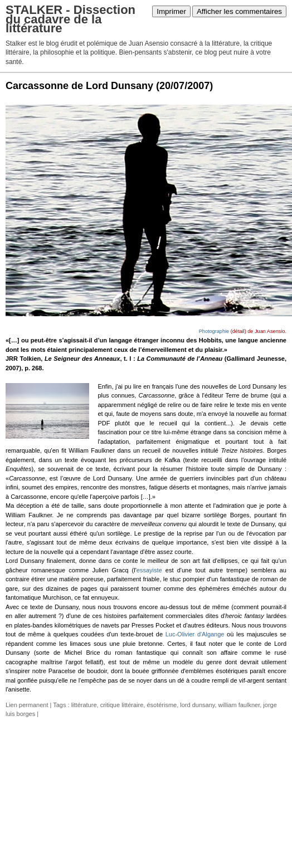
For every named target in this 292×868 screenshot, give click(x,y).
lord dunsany (197, 705)
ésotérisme (162, 705)
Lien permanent (27, 705)
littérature (84, 705)
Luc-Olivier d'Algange (195, 634)
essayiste (149, 570)
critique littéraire (122, 705)
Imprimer (171, 11)
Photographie (214, 331)
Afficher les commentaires (239, 11)
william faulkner (239, 705)
